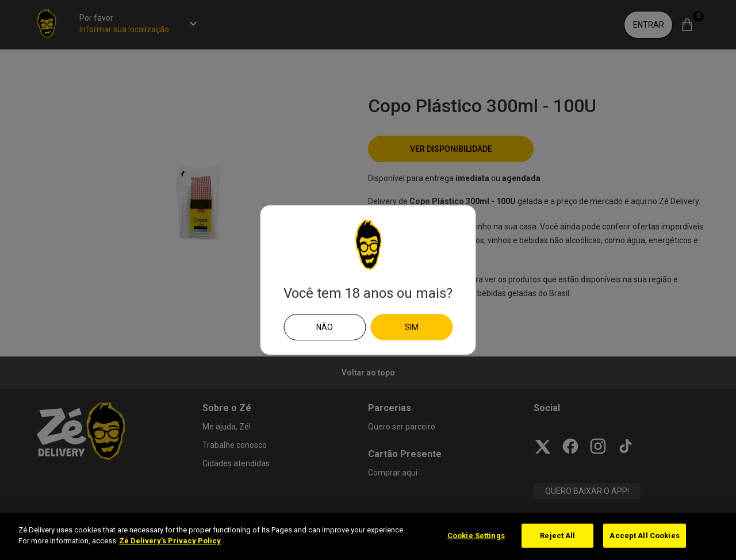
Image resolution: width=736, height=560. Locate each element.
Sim (412, 327)
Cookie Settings (476, 536)
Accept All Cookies (644, 536)
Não (325, 327)
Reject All (557, 536)
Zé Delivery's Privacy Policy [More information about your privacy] (170, 541)
